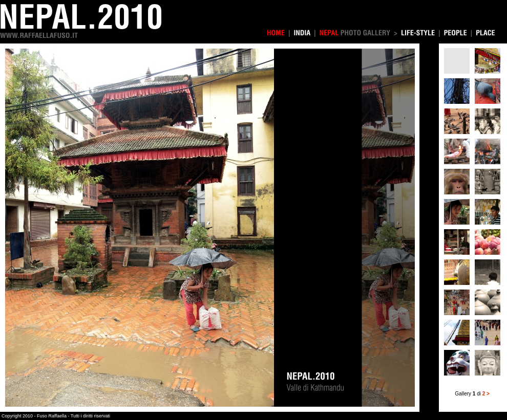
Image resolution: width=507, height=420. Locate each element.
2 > (486, 394)
